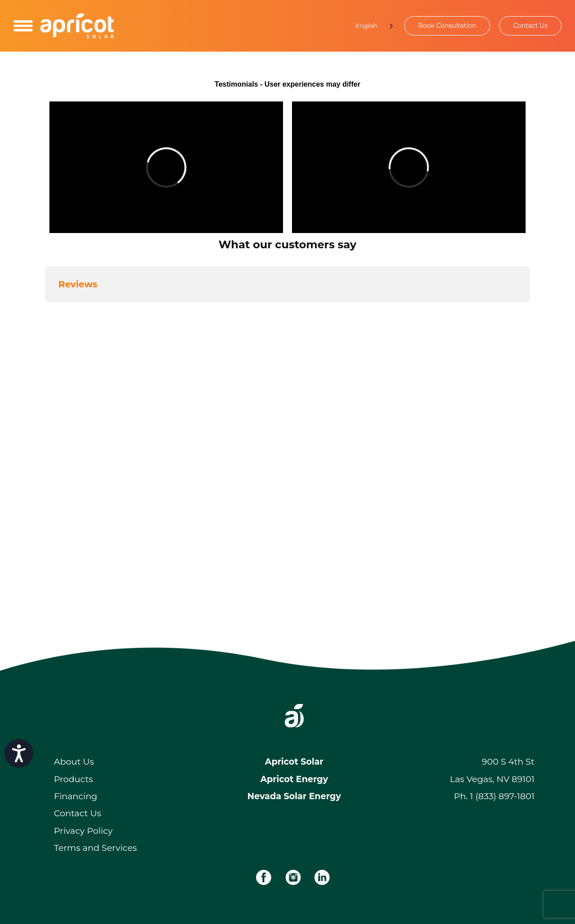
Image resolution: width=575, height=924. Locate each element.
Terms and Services (95, 848)
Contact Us (530, 26)
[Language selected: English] (370, 26)
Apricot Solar (294, 761)
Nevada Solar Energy (294, 796)
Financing (76, 796)
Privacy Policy (83, 831)
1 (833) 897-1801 (502, 796)
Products (73, 779)
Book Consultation (447, 26)
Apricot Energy (294, 779)
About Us (74, 761)
